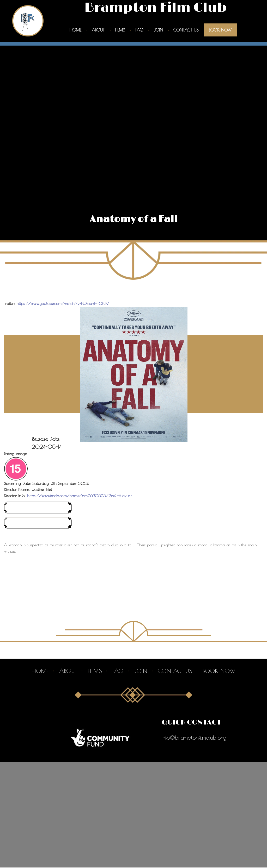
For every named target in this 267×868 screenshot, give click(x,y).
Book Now (220, 30)
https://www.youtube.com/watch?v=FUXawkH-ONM (63, 304)
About (98, 30)
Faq (139, 30)
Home (75, 30)
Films (120, 30)
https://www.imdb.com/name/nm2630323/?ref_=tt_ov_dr (80, 496)
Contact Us (186, 30)
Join (158, 30)
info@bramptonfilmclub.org (194, 738)
